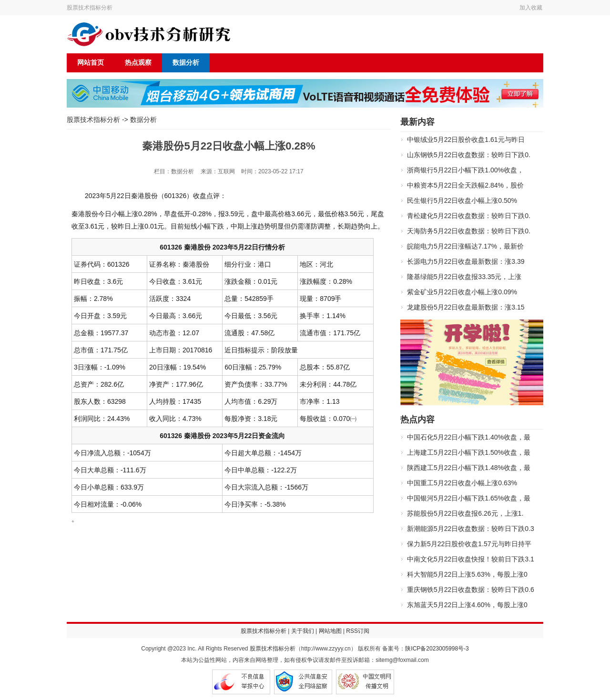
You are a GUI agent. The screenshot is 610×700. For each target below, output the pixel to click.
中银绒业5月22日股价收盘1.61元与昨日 (466, 140)
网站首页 (91, 63)
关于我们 (303, 631)
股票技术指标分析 (90, 8)
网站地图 (330, 631)
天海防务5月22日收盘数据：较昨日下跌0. (469, 231)
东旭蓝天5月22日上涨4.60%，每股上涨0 (467, 605)
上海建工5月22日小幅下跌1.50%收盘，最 (469, 452)
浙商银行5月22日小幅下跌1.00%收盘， (465, 170)
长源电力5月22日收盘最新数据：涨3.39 (466, 261)
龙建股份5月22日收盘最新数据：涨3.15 (466, 307)
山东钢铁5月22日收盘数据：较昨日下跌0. (469, 155)
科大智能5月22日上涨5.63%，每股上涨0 (467, 574)
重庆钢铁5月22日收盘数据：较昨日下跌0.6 (471, 590)
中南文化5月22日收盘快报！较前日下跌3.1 (471, 559)
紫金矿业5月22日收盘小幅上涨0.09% (462, 292)
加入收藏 (531, 8)
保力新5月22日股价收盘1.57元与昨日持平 (469, 544)
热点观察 (138, 63)
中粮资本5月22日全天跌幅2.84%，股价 (465, 185)
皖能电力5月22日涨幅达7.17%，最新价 (465, 246)
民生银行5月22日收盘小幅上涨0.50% (462, 200)
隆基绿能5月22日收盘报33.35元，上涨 (464, 277)
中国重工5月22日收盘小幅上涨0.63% (462, 483)
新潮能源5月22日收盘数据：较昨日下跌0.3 (471, 529)
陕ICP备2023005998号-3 (437, 649)
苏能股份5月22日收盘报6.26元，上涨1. (465, 513)
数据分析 (186, 63)
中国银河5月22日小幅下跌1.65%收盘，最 (469, 498)
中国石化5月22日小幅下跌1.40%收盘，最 (469, 437)
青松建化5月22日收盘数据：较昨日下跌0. (469, 216)
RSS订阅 (358, 631)
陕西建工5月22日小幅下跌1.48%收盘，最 (469, 468)
